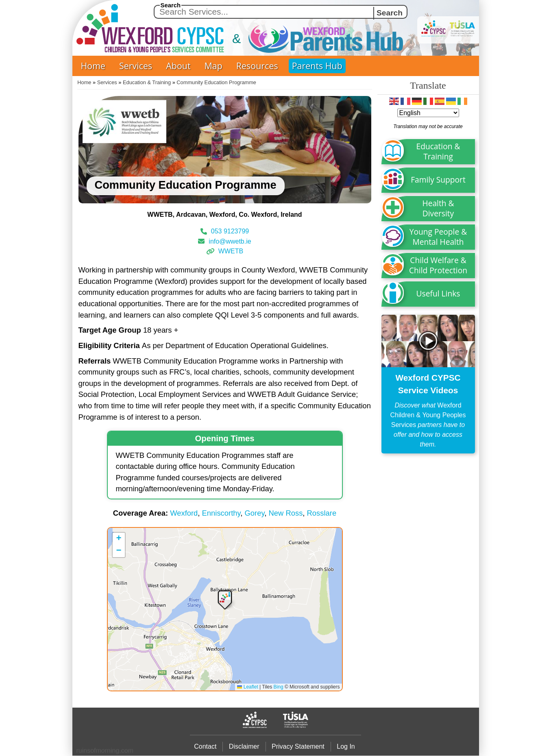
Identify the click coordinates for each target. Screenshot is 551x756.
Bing (279, 687)
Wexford (184, 513)
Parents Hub (317, 66)
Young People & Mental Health (438, 237)
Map (213, 66)
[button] (225, 599)
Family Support (438, 180)
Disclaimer (244, 746)
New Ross (286, 513)
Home (93, 66)
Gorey (255, 513)
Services (136, 66)
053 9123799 (230, 231)
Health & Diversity (438, 208)
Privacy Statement (298, 746)
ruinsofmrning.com (105, 751)
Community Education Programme (216, 82)
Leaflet (247, 687)
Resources (257, 66)
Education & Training (147, 82)
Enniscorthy (221, 513)
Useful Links (438, 293)
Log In (346, 746)
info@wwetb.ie (230, 241)
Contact (205, 746)
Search (171, 5)
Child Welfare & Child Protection (438, 265)
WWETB (231, 251)
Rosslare (322, 513)
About (178, 66)
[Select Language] (428, 113)
